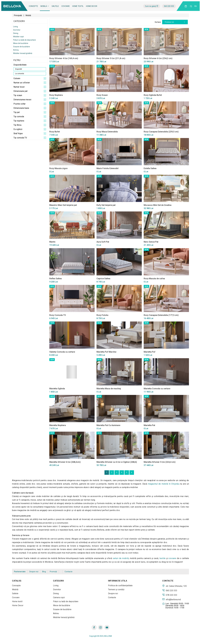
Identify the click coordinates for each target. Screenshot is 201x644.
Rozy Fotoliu (102, 315)
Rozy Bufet (55, 132)
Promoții (53, 572)
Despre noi (34, 572)
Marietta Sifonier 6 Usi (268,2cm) (65, 462)
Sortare (158, 22)
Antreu (16, 50)
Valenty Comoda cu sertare (62, 352)
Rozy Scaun (102, 95)
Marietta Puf (150, 352)
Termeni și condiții (116, 589)
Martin (52, 242)
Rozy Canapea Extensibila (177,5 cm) (161, 315)
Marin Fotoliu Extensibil (107, 168)
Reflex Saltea (56, 279)
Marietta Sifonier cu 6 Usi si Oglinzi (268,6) (117, 462)
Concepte (33, 6)
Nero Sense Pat (151, 242)
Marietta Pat (149, 425)
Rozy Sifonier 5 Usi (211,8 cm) (111, 58)
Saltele (55, 6)
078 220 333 (170, 595)
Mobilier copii (18, 37)
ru (196, 6)
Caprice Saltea (103, 279)
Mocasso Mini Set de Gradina (158, 205)
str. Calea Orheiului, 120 (174, 586)
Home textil (78, 6)
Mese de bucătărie (21, 43)
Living (16, 27)
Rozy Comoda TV (58, 315)
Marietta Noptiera (58, 425)
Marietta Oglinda (57, 389)
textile (163, 558)
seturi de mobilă (121, 558)
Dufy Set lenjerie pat (106, 205)
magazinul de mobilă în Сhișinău (164, 484)
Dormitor (17, 30)
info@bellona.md (172, 599)
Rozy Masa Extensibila (107, 132)
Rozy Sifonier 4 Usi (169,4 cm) (64, 58)
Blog (44, 572)
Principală (18, 15)
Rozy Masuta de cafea (154, 279)
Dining (16, 33)
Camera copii (59, 597)
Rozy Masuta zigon (58, 168)
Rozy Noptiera (56, 95)
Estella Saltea (150, 168)
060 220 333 (169, 6)
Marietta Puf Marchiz (106, 352)
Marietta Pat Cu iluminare (108, 425)
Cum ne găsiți (152, 6)
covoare (172, 558)
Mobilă (45, 6)
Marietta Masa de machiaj (109, 389)
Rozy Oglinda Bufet (153, 95)
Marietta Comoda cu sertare (157, 389)
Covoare (66, 6)
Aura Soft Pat (103, 242)
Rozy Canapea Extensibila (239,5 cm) (161, 132)
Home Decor (92, 6)
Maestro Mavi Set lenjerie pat (63, 205)
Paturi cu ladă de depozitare (25, 40)
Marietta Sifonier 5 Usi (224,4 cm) (160, 462)
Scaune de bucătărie (22, 47)
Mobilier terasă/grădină (23, 53)
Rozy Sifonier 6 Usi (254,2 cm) (158, 58)
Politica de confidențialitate (120, 586)
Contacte (69, 572)
